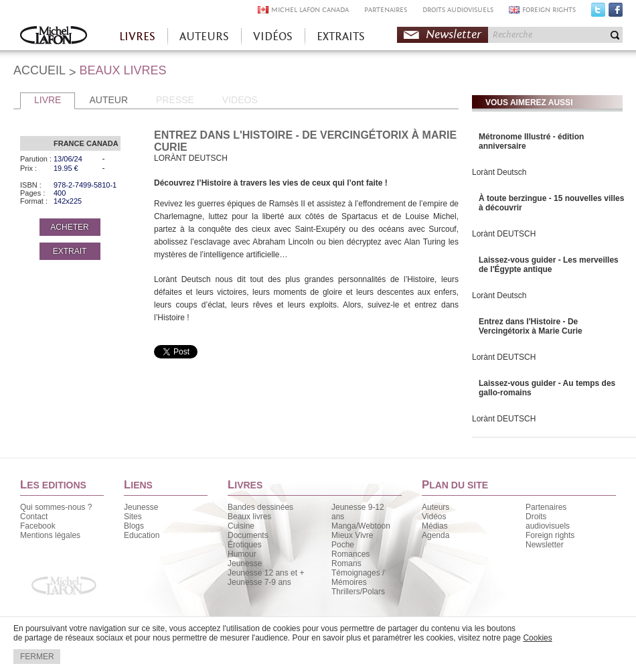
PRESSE (175, 100)
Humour (242, 554)
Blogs (134, 526)
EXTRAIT (70, 251)
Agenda (435, 535)
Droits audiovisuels (548, 521)
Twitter (598, 13)
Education (142, 535)
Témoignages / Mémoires (358, 578)
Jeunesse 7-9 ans (259, 582)
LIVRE (48, 100)
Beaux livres (249, 517)
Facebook (616, 13)
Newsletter (454, 35)
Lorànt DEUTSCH (504, 234)
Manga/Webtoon (361, 526)
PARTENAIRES (386, 10)
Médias (435, 526)
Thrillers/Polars (358, 592)
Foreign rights (550, 535)
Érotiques (245, 545)
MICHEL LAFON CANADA (310, 10)
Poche (343, 545)
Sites (133, 517)
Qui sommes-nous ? (56, 507)
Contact (34, 517)
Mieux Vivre (352, 535)
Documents (248, 535)
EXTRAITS (341, 37)
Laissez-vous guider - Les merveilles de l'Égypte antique (549, 265)
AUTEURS (204, 37)
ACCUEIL (39, 70)
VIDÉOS (273, 37)
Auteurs (435, 507)
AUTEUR (108, 100)
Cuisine (241, 526)
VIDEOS (240, 100)
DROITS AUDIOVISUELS (458, 10)
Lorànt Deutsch (499, 172)
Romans (346, 563)
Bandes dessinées (260, 507)
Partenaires (546, 507)
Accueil (54, 37)
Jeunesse (141, 507)
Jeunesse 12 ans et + (266, 573)
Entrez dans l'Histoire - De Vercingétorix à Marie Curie (531, 326)
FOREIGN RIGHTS (549, 10)
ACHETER (69, 227)
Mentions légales (50, 535)
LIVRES (137, 37)
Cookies (537, 638)
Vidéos (434, 517)
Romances (350, 554)
